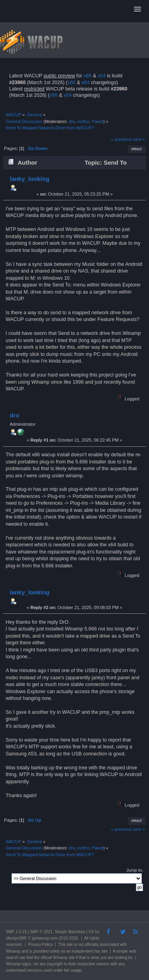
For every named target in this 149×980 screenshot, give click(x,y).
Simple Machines (70, 932)
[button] (137, 10)
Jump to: (135, 870)
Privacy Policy (40, 944)
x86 (87, 76)
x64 (101, 76)
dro (72, 121)
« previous (121, 139)
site (70, 944)
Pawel (98, 121)
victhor (83, 121)
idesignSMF (16, 938)
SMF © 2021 (41, 932)
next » (139, 139)
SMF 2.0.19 (16, 932)
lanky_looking (29, 179)
